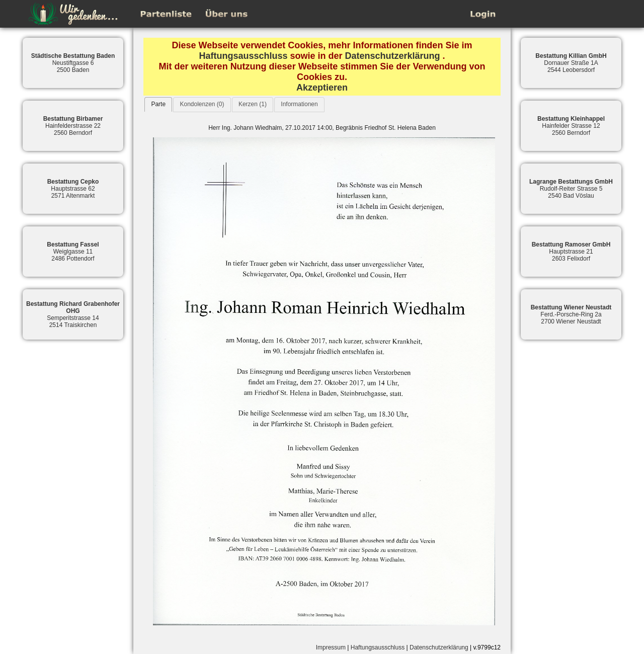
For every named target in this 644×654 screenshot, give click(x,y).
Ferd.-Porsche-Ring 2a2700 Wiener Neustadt (571, 314)
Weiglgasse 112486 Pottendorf (73, 252)
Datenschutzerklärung (393, 56)
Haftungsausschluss (243, 56)
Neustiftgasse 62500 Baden (73, 63)
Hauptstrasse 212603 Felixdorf (571, 252)
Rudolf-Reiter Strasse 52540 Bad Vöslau (571, 189)
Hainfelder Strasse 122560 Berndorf (571, 126)
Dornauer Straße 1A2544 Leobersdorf (571, 63)
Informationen (299, 104)
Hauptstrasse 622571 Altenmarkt (73, 189)
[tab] (158, 104)
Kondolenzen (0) (202, 104)
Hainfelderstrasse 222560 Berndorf (73, 126)
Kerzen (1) (253, 104)
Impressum (331, 647)
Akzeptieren (322, 88)
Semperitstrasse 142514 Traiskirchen (73, 314)
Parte (158, 104)
